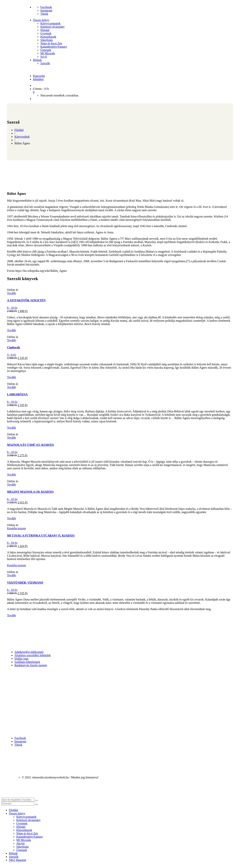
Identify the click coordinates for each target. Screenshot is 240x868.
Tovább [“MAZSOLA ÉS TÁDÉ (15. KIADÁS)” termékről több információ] (11, 438)
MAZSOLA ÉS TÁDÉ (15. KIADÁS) (30, 445)
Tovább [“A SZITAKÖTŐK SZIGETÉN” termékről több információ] (11, 293)
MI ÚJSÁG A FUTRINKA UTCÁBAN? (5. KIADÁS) (41, 536)
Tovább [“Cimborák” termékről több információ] (11, 340)
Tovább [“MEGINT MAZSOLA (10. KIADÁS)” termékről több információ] (11, 485)
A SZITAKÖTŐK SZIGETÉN (26, 300)
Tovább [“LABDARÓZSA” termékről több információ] (11, 387)
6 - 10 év (12, 308)
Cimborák (14, 347)
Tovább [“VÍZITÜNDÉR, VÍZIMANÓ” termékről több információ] (11, 575)
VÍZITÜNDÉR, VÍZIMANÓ (25, 583)
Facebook (46, 7)
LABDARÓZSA (17, 394)
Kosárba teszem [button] (16, 528)
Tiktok (44, 14)
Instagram (46, 10)
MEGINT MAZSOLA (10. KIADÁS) (30, 492)
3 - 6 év (11, 355)
